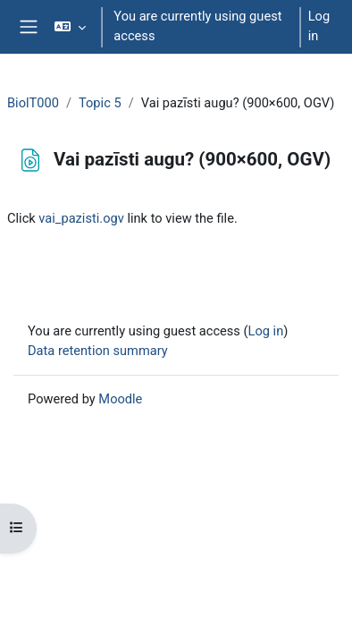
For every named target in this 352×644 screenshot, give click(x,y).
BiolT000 (33, 103)
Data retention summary (98, 351)
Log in (319, 26)
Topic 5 (100, 103)
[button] (70, 27)
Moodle (120, 399)
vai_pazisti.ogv (81, 218)
